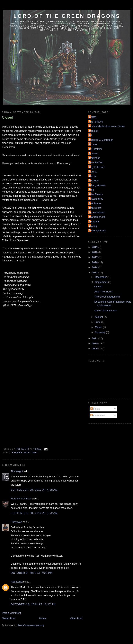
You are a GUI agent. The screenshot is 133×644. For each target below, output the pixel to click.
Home (43, 618)
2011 (95, 338)
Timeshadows (97, 212)
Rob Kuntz (17, 582)
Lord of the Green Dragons (67, 16)
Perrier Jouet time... (26, 453)
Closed (98, 286)
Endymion (16, 522)
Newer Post (9, 618)
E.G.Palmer (96, 149)
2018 (95, 252)
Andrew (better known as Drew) (107, 126)
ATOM (93, 117)
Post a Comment (11, 613)
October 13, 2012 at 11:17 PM (33, 604)
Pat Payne (95, 203)
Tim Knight (17, 471)
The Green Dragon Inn (107, 297)
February (101, 332)
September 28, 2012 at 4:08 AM (34, 490)
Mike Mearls (96, 194)
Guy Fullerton (97, 167)
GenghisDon (96, 162)
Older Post (76, 618)
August (99, 317)
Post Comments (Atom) (31, 625)
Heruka (93, 172)
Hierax (93, 176)
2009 (95, 349)
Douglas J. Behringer (101, 140)
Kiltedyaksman (97, 185)
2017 (95, 257)
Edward (93, 153)
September (102, 282)
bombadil (94, 222)
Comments (98, 415)
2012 (95, 272)
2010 (95, 343)
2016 (95, 262)
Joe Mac (94, 181)
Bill (91, 135)
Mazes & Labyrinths (105, 310)
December (101, 277)
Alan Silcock (96, 122)
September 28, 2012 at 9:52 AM (34, 513)
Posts (95, 409)
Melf (91, 190)
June (98, 322)
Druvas (93, 144)
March (99, 327)
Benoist (93, 131)
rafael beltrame (98, 231)
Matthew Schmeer (21, 499)
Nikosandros (96, 199)
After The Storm (103, 292)
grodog (93, 226)
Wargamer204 (97, 217)
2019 (95, 247)
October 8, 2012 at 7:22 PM (32, 573)
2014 (95, 267)
